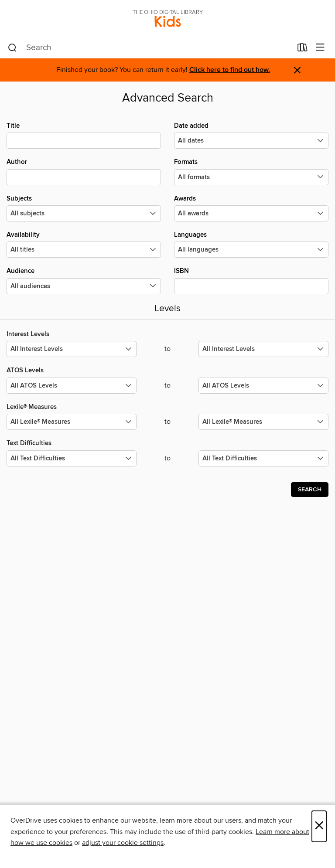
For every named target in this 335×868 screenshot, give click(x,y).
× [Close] (319, 826)
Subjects (84, 208)
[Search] (12, 48)
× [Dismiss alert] (297, 70)
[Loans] (303, 49)
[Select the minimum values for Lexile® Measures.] (72, 422)
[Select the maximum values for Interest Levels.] (263, 349)
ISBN (251, 280)
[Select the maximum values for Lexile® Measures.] (263, 422)
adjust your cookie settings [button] (123, 843)
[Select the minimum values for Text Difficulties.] (72, 458)
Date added (251, 135)
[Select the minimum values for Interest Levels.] (72, 349)
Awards (251, 208)
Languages (251, 244)
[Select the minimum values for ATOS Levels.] (72, 386)
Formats (251, 171)
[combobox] (150, 48)
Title (84, 135)
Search (310, 490)
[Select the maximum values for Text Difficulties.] (263, 458)
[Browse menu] (320, 48)
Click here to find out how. (230, 70)
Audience (84, 280)
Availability (84, 244)
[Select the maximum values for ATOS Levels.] (263, 386)
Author (84, 171)
